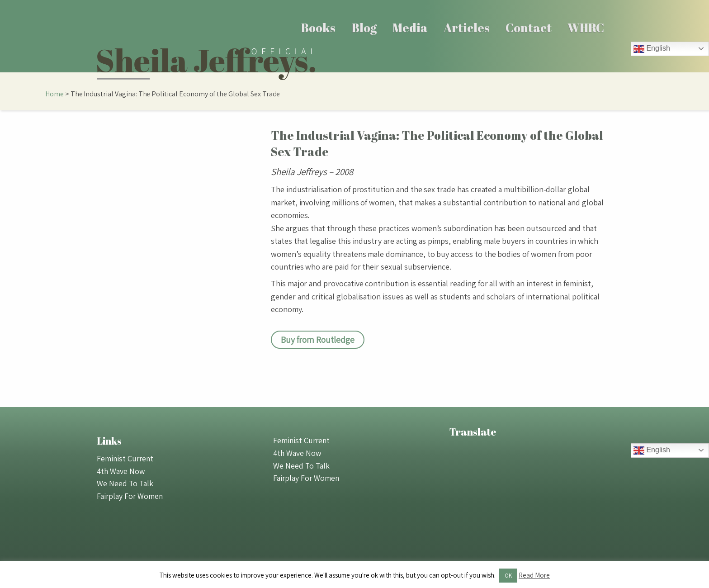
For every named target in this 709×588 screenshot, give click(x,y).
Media (410, 28)
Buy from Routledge (318, 340)
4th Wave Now (121, 471)
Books (318, 28)
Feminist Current (125, 458)
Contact (529, 28)
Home (54, 94)
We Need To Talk (125, 483)
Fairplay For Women (130, 496)
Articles (467, 28)
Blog (364, 28)
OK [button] (508, 576)
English (652, 49)
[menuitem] (319, 28)
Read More (534, 575)
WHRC (586, 28)
